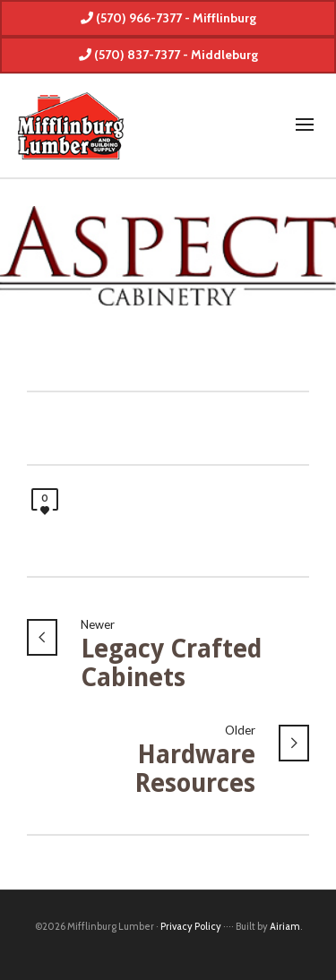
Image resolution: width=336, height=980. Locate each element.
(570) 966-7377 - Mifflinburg (168, 18)
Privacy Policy (191, 926)
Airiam (285, 926)
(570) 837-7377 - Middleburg (168, 55)
